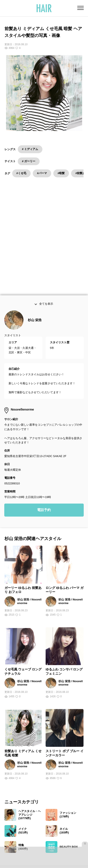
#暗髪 (61, 173)
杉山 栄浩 (35, 267)
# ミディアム (30, 149)
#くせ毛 (21, 173)
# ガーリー (29, 161)
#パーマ (42, 173)
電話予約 (44, 457)
